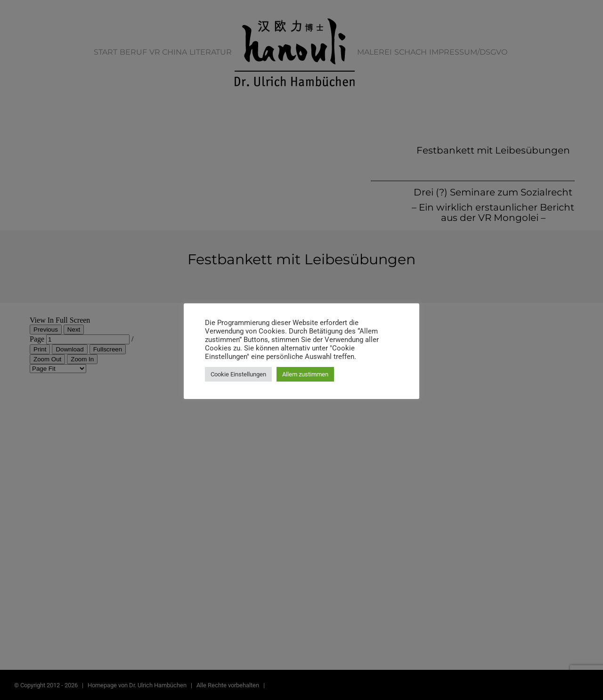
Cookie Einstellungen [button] (238, 374)
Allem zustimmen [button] (305, 374)
